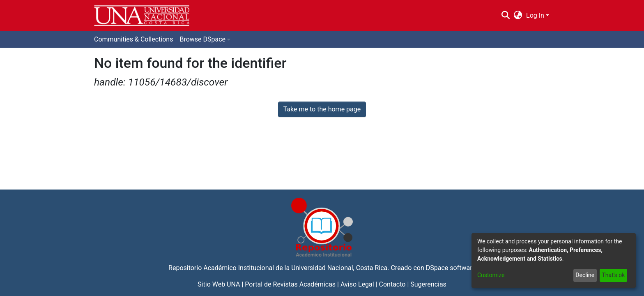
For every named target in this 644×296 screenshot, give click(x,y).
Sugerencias (428, 284)
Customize (491, 275)
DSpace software (451, 268)
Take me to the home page (322, 109)
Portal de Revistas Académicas (290, 284)
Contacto (392, 284)
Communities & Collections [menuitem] (133, 39)
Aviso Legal (357, 284)
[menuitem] (518, 16)
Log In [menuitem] (535, 15)
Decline (585, 275)
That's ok (613, 275)
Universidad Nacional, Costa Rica (339, 268)
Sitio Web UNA (219, 284)
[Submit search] (505, 16)
